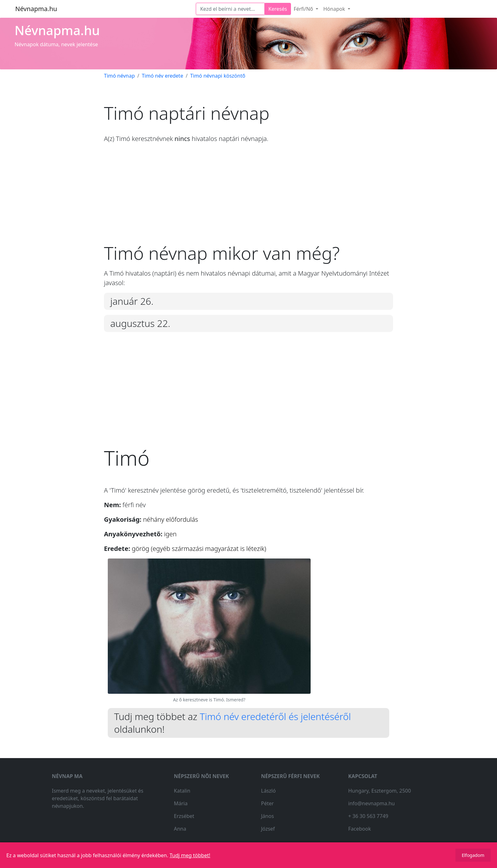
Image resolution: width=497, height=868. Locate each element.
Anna (180, 829)
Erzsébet (184, 816)
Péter (268, 803)
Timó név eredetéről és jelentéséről (275, 716)
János (268, 816)
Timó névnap (119, 76)
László (268, 791)
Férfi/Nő (304, 9)
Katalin (182, 791)
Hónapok (335, 9)
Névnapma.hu (36, 9)
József (268, 829)
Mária (181, 803)
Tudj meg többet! (190, 855)
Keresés (278, 9)
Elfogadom (473, 855)
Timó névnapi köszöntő (218, 76)
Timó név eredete (162, 76)
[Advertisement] (248, 198)
